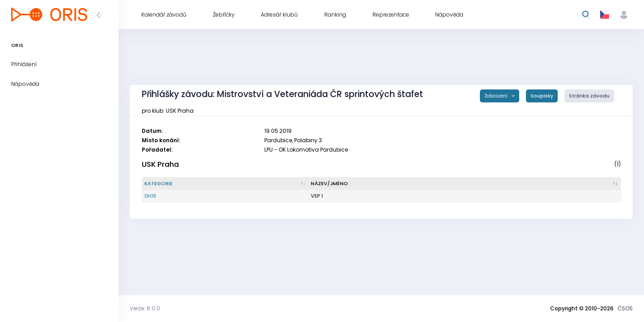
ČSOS (625, 308)
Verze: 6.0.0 (145, 308)
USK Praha (160, 164)
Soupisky (542, 96)
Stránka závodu (589, 96)
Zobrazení (497, 96)
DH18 (150, 196)
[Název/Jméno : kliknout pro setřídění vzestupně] (465, 184)
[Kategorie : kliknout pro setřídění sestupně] (225, 184)
